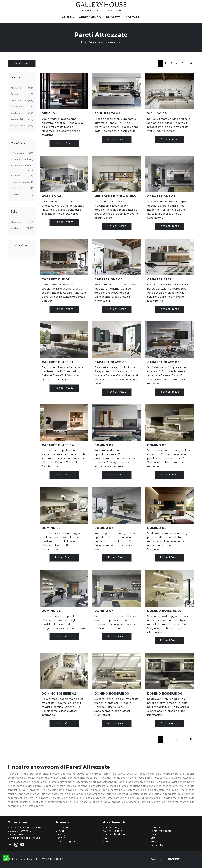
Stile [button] (14, 212)
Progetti (113, 18)
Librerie (155, 827)
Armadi (155, 842)
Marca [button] (15, 78)
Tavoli (107, 838)
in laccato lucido (21, 159)
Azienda (68, 18)
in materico (21, 188)
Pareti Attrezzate (113, 42)
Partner (60, 838)
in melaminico (21, 153)
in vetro (21, 194)
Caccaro (21, 94)
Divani (154, 834)
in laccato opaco (21, 168)
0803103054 (21, 834)
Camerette (157, 845)
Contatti (133, 18)
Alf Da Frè (21, 88)
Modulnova (21, 113)
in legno (21, 176)
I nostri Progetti (65, 842)
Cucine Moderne (113, 831)
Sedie (107, 842)
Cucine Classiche (114, 834)
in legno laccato (21, 182)
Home (83, 42)
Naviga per (22, 64)
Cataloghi (61, 834)
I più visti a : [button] (20, 246)
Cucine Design (112, 827)
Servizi (60, 831)
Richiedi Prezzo (64, 143)
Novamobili (21, 119)
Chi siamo (62, 827)
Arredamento (90, 18)
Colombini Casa (21, 101)
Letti (153, 838)
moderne (21, 228)
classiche (21, 222)
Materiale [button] (18, 143)
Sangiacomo (21, 126)
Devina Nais (21, 107)
